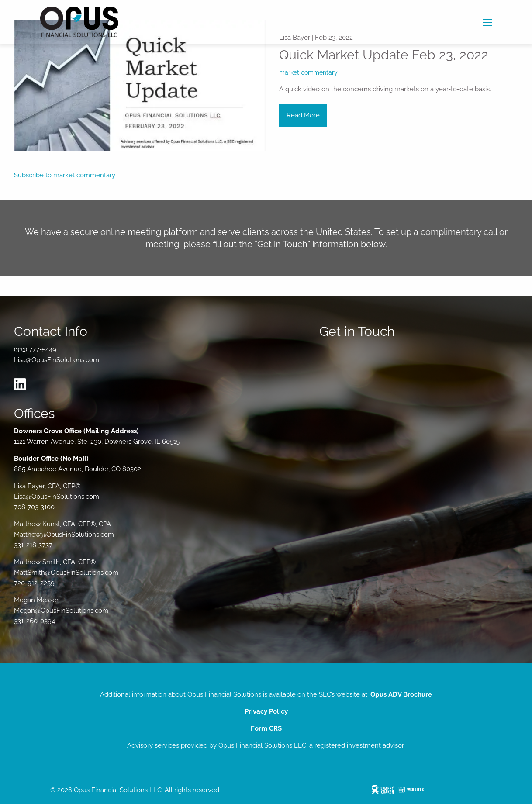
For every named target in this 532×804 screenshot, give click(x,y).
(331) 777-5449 (35, 349)
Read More (303, 115)
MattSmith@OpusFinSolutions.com (66, 573)
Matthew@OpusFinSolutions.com (64, 535)
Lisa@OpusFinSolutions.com (57, 360)
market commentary (308, 72)
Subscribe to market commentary (65, 175)
